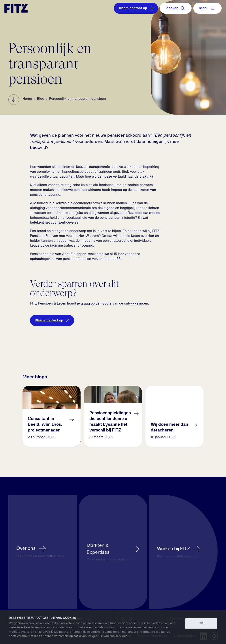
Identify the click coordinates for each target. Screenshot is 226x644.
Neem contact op (137, 8)
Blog (41, 99)
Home (27, 99)
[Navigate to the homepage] (16, 8)
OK (201, 623)
